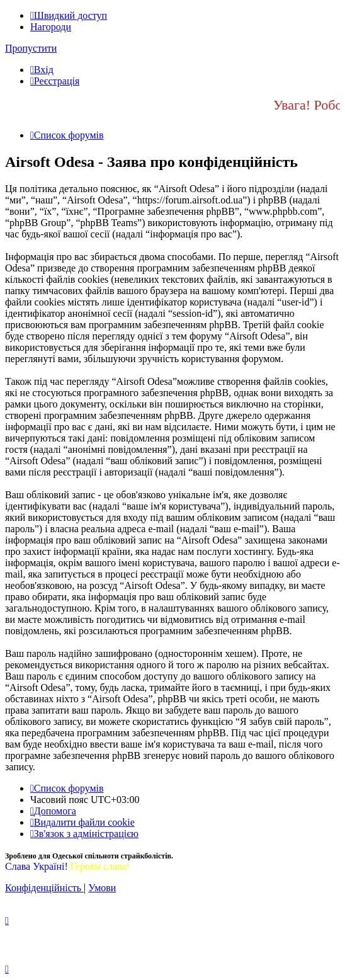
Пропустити (31, 48)
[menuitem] (42, 70)
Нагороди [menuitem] (51, 27)
